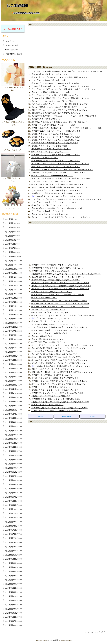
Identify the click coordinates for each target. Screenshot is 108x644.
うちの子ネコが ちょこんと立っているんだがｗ (51, 181)
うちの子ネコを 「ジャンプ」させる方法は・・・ (52, 146)
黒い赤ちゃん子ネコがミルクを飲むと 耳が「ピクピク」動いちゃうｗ (60, 122)
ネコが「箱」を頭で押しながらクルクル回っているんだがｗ (56, 357)
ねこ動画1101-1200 (13, 265)
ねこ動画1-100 (11, 219)
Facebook (67, 416)
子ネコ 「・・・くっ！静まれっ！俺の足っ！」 (51, 387)
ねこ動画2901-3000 (13, 339)
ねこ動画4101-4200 (13, 389)
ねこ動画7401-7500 (13, 526)
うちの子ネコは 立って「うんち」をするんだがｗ (52, 134)
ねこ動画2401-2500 (13, 319)
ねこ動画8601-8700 (13, 576)
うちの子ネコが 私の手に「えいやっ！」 (48, 211)
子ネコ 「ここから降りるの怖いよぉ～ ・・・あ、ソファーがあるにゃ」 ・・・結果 (67, 128)
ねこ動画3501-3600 (13, 364)
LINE (92, 416)
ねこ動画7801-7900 (13, 542)
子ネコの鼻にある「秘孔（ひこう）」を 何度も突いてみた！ (57, 399)
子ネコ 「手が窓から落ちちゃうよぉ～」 (48, 339)
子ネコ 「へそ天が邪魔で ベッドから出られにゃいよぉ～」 (56, 330)
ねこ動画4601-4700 (13, 410)
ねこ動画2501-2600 (13, 323)
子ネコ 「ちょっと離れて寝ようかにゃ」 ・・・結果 (53, 125)
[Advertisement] (67, 46)
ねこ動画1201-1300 (13, 269)
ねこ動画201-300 (12, 227)
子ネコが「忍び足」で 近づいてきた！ (47, 321)
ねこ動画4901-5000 (13, 422)
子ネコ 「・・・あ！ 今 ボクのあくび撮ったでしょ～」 (54, 101)
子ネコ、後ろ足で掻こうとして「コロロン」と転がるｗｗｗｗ (57, 184)
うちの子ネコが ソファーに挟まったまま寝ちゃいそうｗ (55, 95)
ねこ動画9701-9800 (13, 621)
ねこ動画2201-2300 (13, 310)
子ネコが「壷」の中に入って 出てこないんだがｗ (52, 375)
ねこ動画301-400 (12, 232)
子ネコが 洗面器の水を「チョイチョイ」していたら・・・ (56, 161)
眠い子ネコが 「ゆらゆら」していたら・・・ (50, 152)
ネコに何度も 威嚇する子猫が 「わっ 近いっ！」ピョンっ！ (56, 324)
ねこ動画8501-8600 (13, 571)
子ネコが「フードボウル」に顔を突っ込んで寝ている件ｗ (56, 83)
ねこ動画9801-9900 (13, 625)
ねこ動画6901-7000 (13, 505)
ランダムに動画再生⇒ (13, 29)
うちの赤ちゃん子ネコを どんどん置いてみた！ (51, 149)
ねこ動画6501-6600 (13, 489)
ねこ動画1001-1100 (13, 261)
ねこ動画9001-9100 (13, 592)
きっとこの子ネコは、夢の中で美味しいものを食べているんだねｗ (59, 187)
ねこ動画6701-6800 (13, 497)
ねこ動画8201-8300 (13, 559)
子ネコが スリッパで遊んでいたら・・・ (48, 119)
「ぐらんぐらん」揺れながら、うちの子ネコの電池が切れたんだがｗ (60, 98)
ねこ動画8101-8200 (13, 555)
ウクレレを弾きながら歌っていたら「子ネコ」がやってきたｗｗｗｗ (60, 86)
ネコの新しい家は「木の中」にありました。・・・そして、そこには (60, 164)
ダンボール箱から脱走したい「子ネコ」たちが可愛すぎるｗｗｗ (58, 363)
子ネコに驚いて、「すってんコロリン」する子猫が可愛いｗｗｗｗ (59, 77)
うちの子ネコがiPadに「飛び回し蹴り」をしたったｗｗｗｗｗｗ (63, 366)
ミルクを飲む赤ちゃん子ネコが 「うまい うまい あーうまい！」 (58, 277)
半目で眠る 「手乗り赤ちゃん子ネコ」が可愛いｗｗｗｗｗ (56, 167)
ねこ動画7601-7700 (13, 534)
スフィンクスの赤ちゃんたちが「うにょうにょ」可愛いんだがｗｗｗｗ (61, 178)
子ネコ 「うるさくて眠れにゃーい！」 (47, 405)
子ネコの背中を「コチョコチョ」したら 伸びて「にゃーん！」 (58, 268)
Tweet (41, 416)
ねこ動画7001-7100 (13, 509)
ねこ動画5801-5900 (13, 460)
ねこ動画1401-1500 (13, 277)
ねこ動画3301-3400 (13, 356)
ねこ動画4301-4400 (13, 397)
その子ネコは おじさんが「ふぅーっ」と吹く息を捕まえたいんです (59, 104)
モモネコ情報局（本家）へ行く (27, 13)
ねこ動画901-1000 (13, 256)
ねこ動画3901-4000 (13, 381)
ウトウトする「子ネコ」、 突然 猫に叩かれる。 (51, 333)
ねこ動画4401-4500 (13, 401)
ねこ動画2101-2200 (13, 306)
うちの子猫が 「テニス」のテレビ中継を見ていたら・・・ (56, 190)
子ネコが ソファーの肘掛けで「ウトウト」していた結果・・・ (58, 265)
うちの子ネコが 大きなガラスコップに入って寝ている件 (55, 378)
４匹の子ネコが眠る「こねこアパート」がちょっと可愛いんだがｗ (59, 301)
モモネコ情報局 (53, 640)
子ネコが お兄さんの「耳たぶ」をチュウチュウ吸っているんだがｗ (59, 408)
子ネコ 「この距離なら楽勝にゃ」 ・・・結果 (50, 92)
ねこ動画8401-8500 (13, 567)
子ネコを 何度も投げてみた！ (44, 336)
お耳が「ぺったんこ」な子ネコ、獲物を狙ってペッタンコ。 (56, 411)
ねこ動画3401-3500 (13, 360)
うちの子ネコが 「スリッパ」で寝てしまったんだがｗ (59, 196)
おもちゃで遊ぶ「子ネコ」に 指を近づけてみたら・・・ (55, 351)
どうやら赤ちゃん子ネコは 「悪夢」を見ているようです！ (56, 280)
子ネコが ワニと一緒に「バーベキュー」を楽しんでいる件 (56, 131)
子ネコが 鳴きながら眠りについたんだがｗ (49, 74)
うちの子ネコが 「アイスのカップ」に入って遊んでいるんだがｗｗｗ (60, 289)
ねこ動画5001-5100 (13, 426)
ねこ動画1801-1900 (13, 294)
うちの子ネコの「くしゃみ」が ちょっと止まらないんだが (56, 140)
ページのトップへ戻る (96, 632)
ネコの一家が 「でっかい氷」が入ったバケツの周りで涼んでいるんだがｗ (62, 345)
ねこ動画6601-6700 (13, 493)
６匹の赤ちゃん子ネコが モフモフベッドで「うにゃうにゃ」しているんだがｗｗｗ (66, 274)
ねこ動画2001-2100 (13, 302)
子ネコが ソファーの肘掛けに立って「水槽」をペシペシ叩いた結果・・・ (62, 170)
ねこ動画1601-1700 (13, 285)
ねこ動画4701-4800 (13, 414)
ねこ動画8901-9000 (13, 588)
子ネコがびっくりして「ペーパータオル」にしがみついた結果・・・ (60, 393)
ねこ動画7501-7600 (13, 530)
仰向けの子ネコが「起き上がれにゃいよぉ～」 (51, 312)
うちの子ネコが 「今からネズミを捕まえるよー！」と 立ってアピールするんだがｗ (66, 199)
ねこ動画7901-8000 (13, 547)
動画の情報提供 (12, 50)
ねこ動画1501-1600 (13, 281)
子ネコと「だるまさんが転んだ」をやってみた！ (52, 292)
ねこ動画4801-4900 (13, 418)
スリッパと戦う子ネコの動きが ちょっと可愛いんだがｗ (55, 143)
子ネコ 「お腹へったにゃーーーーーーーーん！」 (52, 176)
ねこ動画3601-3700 (13, 368)
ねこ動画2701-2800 (13, 331)
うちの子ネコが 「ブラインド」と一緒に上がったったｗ (55, 390)
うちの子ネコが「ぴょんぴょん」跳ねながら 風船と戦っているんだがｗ (61, 286)
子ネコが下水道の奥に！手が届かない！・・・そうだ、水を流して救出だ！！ (64, 116)
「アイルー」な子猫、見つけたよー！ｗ (53, 318)
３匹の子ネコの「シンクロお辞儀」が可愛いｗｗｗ (53, 369)
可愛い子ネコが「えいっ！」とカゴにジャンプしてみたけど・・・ (59, 172)
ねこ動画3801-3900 (13, 377)
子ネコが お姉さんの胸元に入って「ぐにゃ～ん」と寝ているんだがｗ (60, 304)
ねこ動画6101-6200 (13, 472)
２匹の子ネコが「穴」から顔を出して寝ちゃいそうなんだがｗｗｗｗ (60, 402)
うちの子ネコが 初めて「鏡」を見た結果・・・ (51, 80)
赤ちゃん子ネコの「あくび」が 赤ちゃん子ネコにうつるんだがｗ (59, 384)
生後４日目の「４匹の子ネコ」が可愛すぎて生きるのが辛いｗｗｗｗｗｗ (62, 372)
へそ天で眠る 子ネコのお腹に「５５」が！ (49, 342)
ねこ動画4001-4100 (13, 385)
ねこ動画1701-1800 (13, 290)
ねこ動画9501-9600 (13, 613)
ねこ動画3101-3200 (13, 348)
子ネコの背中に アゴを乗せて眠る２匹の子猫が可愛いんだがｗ (58, 295)
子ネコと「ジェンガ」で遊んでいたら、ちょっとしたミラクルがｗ (59, 381)
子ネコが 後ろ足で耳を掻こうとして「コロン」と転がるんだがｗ (59, 348)
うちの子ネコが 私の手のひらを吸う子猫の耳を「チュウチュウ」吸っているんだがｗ (67, 71)
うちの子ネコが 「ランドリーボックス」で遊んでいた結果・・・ (59, 137)
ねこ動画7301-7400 (13, 522)
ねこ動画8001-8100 (13, 551)
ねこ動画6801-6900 (13, 501)
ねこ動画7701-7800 (13, 538)
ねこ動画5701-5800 (13, 455)
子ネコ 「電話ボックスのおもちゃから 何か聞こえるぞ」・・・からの (61, 107)
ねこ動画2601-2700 (13, 327)
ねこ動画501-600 (12, 240)
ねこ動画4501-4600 (13, 406)
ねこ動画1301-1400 (13, 273)
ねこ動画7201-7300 (13, 517)
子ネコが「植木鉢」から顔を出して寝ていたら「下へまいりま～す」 (60, 307)
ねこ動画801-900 (12, 252)
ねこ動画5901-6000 (13, 464)
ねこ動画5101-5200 (13, 431)
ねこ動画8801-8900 (13, 584)
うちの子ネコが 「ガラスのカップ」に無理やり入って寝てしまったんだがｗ (63, 89)
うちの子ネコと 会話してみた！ (45, 158)
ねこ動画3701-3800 (13, 372)
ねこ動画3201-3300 (13, 352)
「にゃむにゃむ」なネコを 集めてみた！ (48, 310)
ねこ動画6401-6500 (13, 484)
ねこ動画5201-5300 (13, 435)
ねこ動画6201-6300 (13, 476)
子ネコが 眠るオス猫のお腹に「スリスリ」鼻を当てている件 (57, 208)
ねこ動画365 (17, 6)
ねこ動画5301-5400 (13, 439)
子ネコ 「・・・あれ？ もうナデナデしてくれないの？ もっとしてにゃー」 (63, 217)
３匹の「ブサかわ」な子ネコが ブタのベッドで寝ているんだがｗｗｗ (60, 110)
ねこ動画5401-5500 (13, 443)
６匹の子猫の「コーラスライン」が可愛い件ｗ (51, 396)
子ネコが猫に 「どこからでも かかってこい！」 (51, 271)
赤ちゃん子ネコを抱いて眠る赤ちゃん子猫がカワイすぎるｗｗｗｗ (59, 360)
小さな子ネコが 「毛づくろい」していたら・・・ (52, 205)
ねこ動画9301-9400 (13, 605)
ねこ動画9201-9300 (13, 600)
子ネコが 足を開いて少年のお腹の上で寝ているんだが (54, 354)
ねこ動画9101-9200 (13, 596)
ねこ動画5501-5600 (13, 447)
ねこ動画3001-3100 (13, 344)
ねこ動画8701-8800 (13, 580)
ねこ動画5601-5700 (13, 451)
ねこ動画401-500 (12, 236)
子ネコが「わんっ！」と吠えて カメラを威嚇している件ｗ (56, 155)
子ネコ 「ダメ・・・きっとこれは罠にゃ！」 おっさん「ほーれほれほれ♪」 (63, 315)
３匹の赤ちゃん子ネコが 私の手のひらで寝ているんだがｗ (56, 113)
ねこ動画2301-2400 (13, 314)
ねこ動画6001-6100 (13, 468)
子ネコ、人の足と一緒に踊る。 (44, 298)
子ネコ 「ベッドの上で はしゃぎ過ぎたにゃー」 (51, 214)
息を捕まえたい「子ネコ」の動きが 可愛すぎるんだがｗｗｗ (57, 193)
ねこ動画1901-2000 (13, 298)
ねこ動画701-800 (12, 248)
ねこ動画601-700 (12, 244)
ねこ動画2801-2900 (13, 335)
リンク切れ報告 (12, 45)
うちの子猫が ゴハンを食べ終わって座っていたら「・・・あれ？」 (59, 327)
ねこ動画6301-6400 (13, 480)
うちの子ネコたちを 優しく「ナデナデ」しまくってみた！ (56, 202)
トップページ (11, 41)
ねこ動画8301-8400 (13, 563)
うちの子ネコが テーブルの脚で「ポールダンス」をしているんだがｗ (60, 283)
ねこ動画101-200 (12, 223)
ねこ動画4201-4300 (13, 393)
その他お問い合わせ (14, 54)
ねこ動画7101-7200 (13, 513)
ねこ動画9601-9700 (13, 617)
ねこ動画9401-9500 (13, 609)
